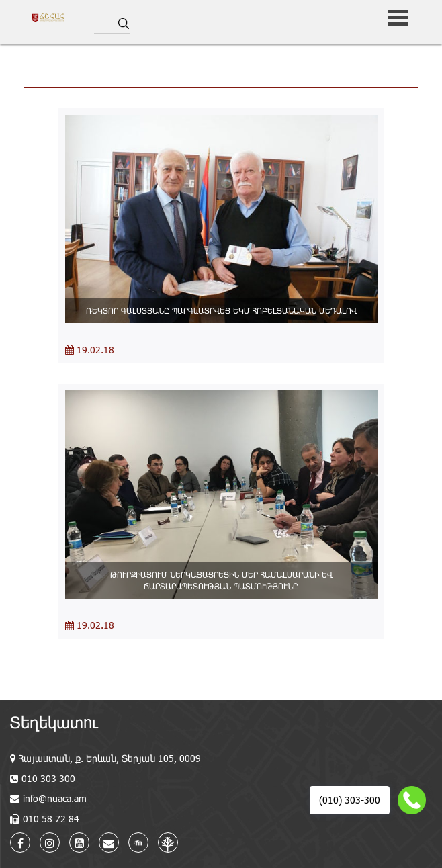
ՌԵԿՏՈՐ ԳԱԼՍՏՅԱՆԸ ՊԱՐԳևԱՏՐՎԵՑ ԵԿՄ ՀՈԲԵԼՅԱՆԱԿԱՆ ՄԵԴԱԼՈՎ (221, 310)
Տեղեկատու (54, 722)
